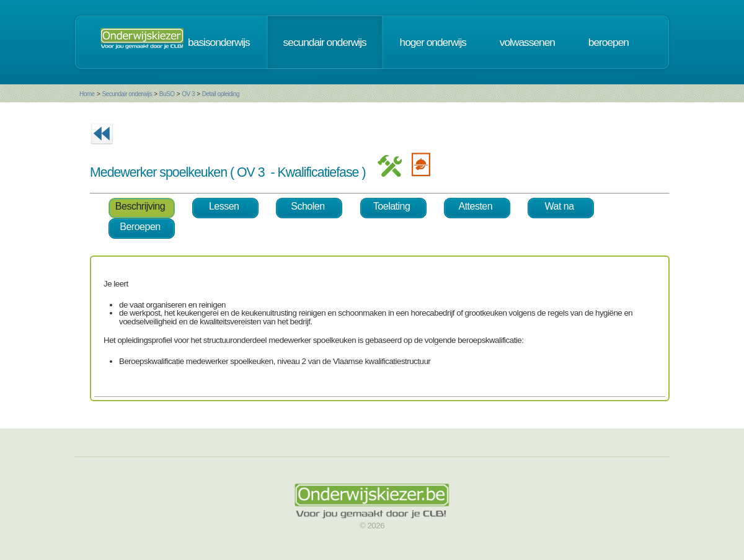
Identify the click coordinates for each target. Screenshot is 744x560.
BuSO (167, 94)
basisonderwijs (219, 42)
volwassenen (527, 42)
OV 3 (188, 94)
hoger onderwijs (433, 42)
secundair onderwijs (325, 42)
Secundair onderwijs (127, 94)
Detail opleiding (221, 94)
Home (87, 94)
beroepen (609, 42)
